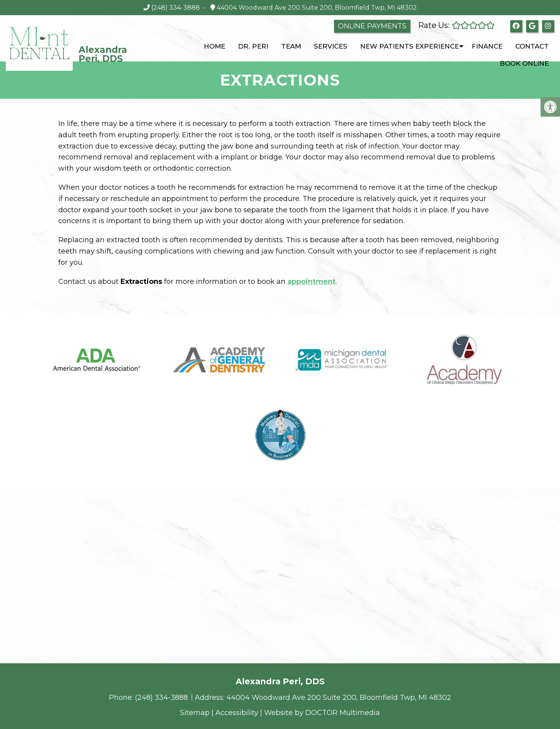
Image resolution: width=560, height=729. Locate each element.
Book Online (524, 63)
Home (214, 46)
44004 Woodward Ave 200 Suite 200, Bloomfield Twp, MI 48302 (316, 8)
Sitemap (195, 713)
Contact (532, 46)
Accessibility (237, 713)
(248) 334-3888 (176, 8)
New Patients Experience (409, 46)
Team (291, 46)
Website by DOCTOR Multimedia (322, 713)
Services (331, 46)
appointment (311, 281)
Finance (487, 46)
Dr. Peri (253, 46)
